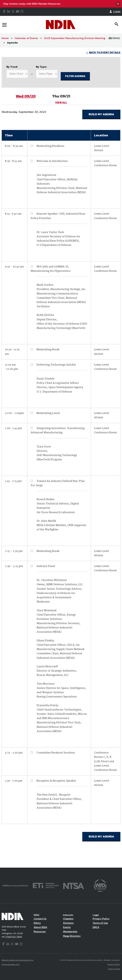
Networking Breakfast (50, 146)
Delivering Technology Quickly (56, 365)
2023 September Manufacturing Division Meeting (75, 38)
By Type (41, 67)
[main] (61, 458)
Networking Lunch (48, 413)
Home (5, 38)
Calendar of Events (26, 38)
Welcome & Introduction (52, 161)
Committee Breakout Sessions (56, 753)
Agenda (12, 43)
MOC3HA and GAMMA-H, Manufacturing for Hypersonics (51, 269)
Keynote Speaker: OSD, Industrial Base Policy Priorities (58, 216)
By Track (12, 67)
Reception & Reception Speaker (56, 781)
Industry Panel (46, 566)
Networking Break (48, 350)
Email (115, 38)
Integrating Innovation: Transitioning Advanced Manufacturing (58, 430)
